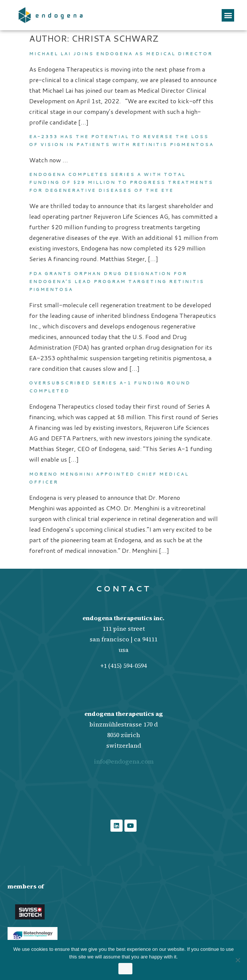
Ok (125, 969)
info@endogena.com (124, 761)
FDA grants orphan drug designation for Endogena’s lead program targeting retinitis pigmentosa (117, 282)
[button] (228, 15)
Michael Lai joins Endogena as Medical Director (122, 54)
